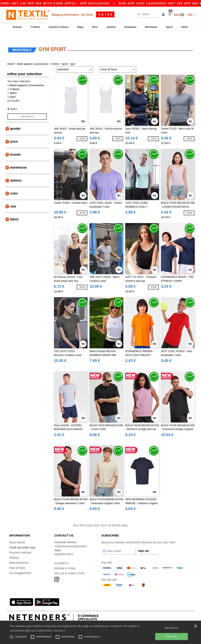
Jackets (111, 27)
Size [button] (13, 199)
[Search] (148, 14)
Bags (80, 27)
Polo (95, 27)
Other (185, 27)
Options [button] (16, 173)
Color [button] (14, 186)
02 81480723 (62, 556)
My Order (87, 15)
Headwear (130, 27)
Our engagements (20, 566)
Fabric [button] (15, 212)
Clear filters (27, 109)
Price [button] (14, 134)
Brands (17, 27)
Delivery (14, 550)
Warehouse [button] (18, 160)
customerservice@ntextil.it (70, 539)
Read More (60, 631)
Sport (169, 27)
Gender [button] (15, 121)
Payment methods (20, 545)
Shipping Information (65, 15)
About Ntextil (17, 535)
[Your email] (119, 544)
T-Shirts (35, 27)
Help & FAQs (17, 560)
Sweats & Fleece (59, 27)
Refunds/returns (19, 555)
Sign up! (144, 543)
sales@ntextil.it (64, 547)
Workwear (151, 27)
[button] (164, 15)
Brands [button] (15, 147)
